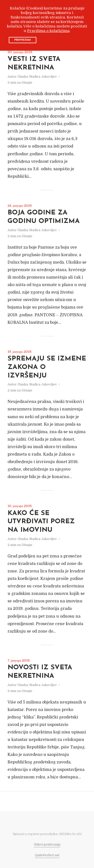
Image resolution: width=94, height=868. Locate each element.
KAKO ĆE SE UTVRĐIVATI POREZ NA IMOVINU (41, 522)
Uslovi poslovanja (47, 845)
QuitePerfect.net (47, 855)
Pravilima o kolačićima (48, 31)
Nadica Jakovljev (43, 77)
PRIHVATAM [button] (23, 40)
